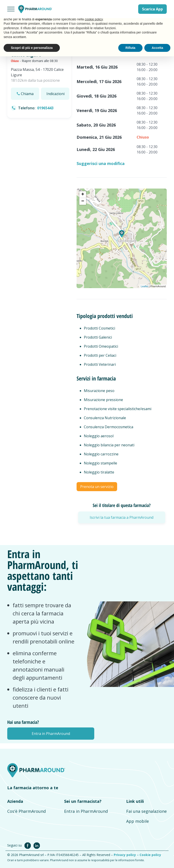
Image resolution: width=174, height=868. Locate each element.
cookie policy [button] (94, 19)
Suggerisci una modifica (101, 163)
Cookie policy (150, 855)
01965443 (45, 108)
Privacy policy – (127, 855)
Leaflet (144, 286)
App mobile (138, 821)
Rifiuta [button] (130, 48)
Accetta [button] (157, 48)
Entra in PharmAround (86, 811)
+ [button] (83, 195)
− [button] (83, 201)
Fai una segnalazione (146, 811)
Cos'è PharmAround (27, 811)
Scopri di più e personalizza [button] (32, 48)
